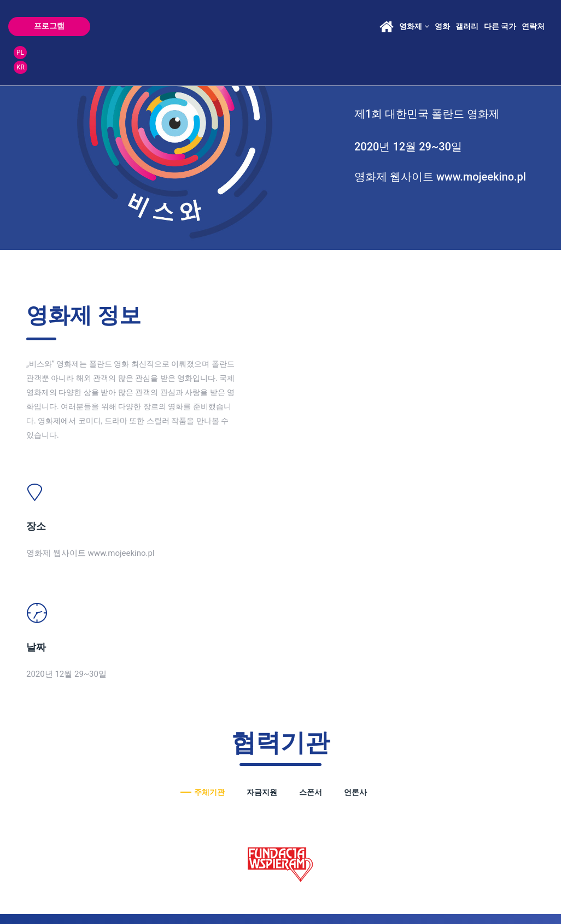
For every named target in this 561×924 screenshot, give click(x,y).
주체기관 (209, 550)
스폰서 (311, 550)
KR (535, 33)
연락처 (495, 26)
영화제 (376, 26)
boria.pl (146, 898)
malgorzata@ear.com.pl (176, 773)
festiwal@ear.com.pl (302, 781)
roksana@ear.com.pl (390, 759)
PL (535, 19)
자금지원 (262, 550)
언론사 (355, 550)
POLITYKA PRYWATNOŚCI (65, 898)
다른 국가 (461, 26)
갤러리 (428, 26)
